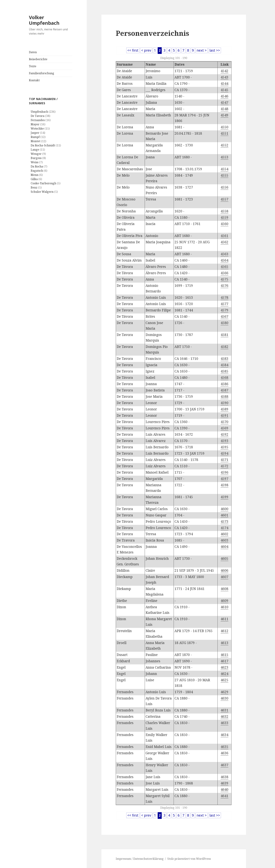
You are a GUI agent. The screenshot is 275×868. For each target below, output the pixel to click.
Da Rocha (37, 166)
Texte (33, 66)
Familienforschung (42, 73)
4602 (224, 534)
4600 (224, 509)
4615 (224, 655)
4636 (224, 753)
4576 (224, 286)
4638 (224, 777)
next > (202, 50)
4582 (224, 347)
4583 (224, 359)
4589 (224, 409)
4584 (224, 365)
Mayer (35, 124)
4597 (224, 479)
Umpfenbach (39, 112)
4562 (224, 242)
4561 (224, 236)
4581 (224, 335)
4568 (224, 378)
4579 (224, 310)
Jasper (35, 133)
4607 (224, 577)
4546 (224, 96)
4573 (224, 522)
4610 (224, 607)
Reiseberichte (38, 59)
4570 (224, 422)
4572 (224, 466)
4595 (224, 447)
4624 (224, 674)
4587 (224, 390)
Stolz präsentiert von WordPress (189, 859)
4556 (224, 187)
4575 (224, 279)
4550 (224, 127)
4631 (224, 710)
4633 (224, 723)
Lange (35, 150)
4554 (224, 169)
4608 (224, 589)
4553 (224, 157)
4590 (224, 403)
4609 (224, 601)
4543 (224, 77)
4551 (224, 133)
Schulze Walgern (42, 192)
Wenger (36, 154)
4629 (224, 692)
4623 (224, 667)
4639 (224, 783)
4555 (224, 175)
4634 (224, 735)
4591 (224, 415)
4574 (224, 528)
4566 (224, 273)
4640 (224, 790)
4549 (224, 115)
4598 (224, 485)
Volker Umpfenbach (44, 20)
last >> (215, 50)
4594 (224, 453)
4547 (224, 103)
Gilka (34, 179)
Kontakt (34, 80)
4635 (224, 747)
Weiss (35, 162)
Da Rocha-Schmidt (43, 145)
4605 (224, 559)
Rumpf (35, 137)
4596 (224, 472)
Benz (34, 187)
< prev (146, 50)
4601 (224, 515)
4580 (224, 323)
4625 (224, 680)
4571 (224, 460)
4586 (224, 384)
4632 (224, 717)
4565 (224, 267)
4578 (224, 298)
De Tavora (38, 116)
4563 (224, 254)
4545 (224, 90)
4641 (224, 796)
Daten (33, 52)
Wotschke (37, 128)
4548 (224, 109)
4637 (224, 765)
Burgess (36, 158)
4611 (224, 619)
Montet (36, 141)
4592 (224, 434)
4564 (224, 260)
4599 (224, 497)
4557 (224, 199)
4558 (224, 211)
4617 (224, 661)
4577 (224, 304)
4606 (224, 570)
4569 (224, 428)
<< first (133, 50)
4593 (224, 441)
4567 (224, 316)
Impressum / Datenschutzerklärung (140, 859)
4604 (224, 547)
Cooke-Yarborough (43, 183)
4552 (224, 145)
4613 (224, 643)
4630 (224, 698)
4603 (224, 540)
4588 (224, 397)
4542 (224, 71)
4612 (224, 631)
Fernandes (38, 120)
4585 (224, 371)
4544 (224, 84)
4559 (224, 217)
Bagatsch (37, 171)
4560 (224, 224)
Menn (35, 175)
